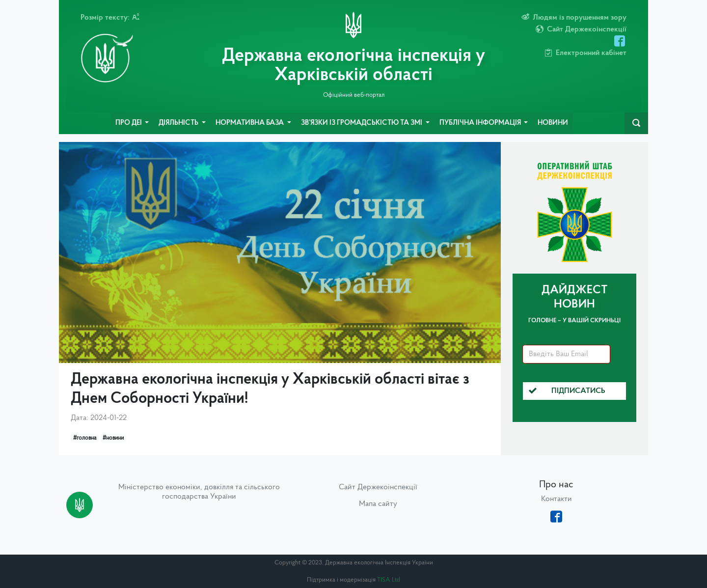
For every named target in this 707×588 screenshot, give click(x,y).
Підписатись (567, 391)
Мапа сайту (378, 504)
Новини (553, 123)
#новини (113, 438)
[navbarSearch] (636, 123)
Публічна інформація (481, 123)
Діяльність (179, 123)
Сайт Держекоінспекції (378, 487)
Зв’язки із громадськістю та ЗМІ (362, 123)
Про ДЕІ (129, 123)
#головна (85, 438)
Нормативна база (250, 123)
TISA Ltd (389, 580)
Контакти (557, 499)
